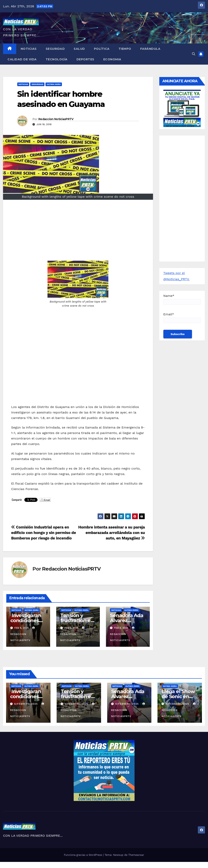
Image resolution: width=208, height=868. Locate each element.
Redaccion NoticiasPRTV (56, 119)
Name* (182, 299)
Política (102, 49)
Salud (79, 49)
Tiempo (125, 49)
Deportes (85, 59)
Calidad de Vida (22, 59)
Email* (182, 318)
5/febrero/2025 (77, 704)
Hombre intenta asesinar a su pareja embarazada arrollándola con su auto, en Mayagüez (111, 533)
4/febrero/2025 (127, 704)
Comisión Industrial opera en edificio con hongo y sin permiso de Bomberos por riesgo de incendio (44, 533)
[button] (194, 54)
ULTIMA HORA (54, 84)
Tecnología (57, 59)
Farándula (150, 49)
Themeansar (136, 855)
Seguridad (55, 49)
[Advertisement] (78, 232)
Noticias (29, 49)
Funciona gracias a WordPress (84, 855)
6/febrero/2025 (26, 704)
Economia (112, 59)
